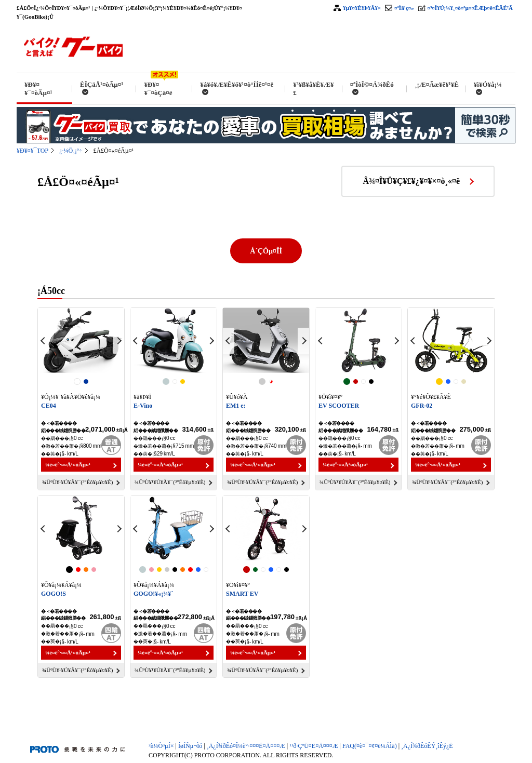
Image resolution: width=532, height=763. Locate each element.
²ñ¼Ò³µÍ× (161, 746)
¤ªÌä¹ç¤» (404, 8)
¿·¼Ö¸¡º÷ (71, 151)
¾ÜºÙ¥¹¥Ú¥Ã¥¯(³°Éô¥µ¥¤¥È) (78, 482)
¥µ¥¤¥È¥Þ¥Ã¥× (362, 8)
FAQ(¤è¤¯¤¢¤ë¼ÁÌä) (370, 746)
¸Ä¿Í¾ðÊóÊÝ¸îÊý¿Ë (427, 746)
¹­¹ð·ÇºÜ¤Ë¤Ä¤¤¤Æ (314, 746)
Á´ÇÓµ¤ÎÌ (266, 251)
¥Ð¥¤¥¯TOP (32, 151)
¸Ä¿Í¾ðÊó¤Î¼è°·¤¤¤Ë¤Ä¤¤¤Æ (246, 746)
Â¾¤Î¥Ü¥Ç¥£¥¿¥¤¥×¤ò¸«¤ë (411, 181)
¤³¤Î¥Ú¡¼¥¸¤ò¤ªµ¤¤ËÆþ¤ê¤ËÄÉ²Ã (470, 8)
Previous (44, 341)
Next (118, 341)
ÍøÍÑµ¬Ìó (190, 746)
